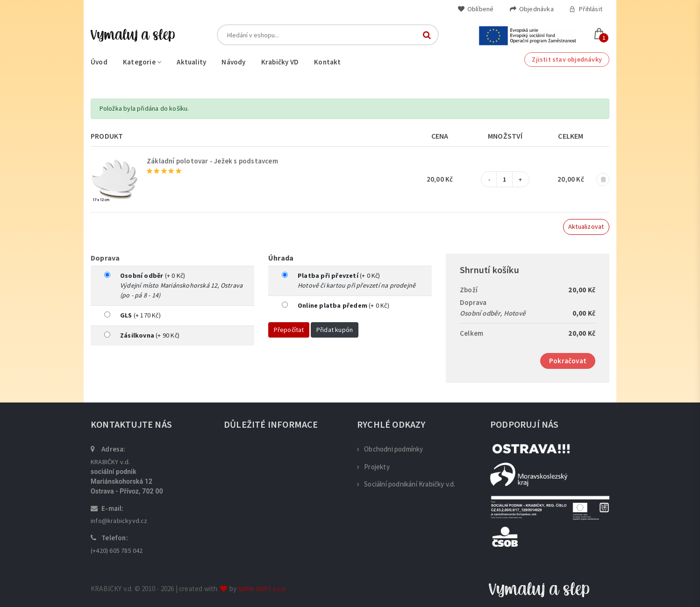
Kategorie (142, 62)
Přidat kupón (335, 330)
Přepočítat (289, 330)
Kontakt (327, 62)
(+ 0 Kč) (153, 275)
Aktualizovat (586, 226)
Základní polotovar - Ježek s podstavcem (212, 161)
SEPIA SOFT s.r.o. (262, 589)
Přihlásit (586, 9)
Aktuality (191, 62)
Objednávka (532, 9)
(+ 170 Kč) (140, 315)
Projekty (373, 467)
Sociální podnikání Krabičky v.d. (406, 484)
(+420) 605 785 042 (117, 551)
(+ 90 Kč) (150, 335)
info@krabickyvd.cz (119, 521)
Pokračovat (568, 361)
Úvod (99, 62)
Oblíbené (476, 9)
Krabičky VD (280, 62)
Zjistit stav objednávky (567, 59)
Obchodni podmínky (390, 449)
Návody (233, 62)
